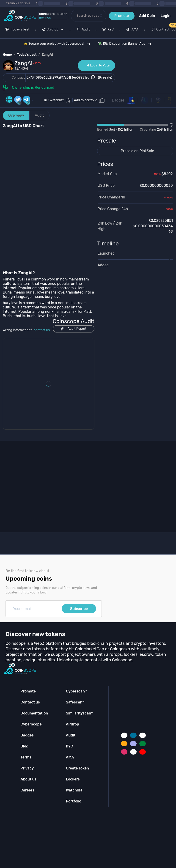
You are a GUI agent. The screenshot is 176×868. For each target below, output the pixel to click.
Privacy (27, 768)
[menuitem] (18, 30)
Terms (26, 757)
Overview (16, 115)
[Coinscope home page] (20, 16)
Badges (118, 100)
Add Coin (147, 16)
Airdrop (72, 724)
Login (166, 16)
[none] (54, 30)
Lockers (73, 779)
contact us (42, 330)
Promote (122, 16)
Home (7, 55)
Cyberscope (31, 724)
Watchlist (74, 790)
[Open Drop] (135, 128)
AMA (70, 757)
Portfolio (73, 801)
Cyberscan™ (76, 691)
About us (29, 779)
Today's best (27, 55)
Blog (25, 746)
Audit (39, 115)
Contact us (30, 702)
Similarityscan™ (80, 713)
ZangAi (47, 55)
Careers (27, 790)
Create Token (77, 768)
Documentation (34, 713)
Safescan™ (75, 702)
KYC (69, 746)
